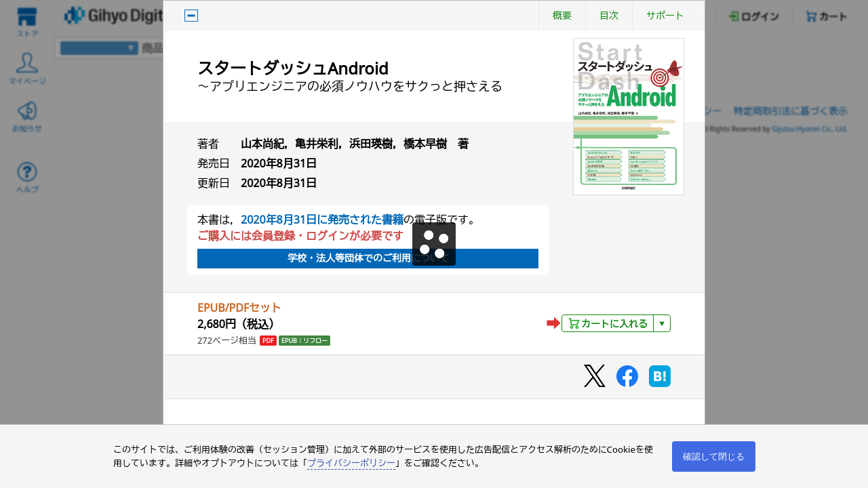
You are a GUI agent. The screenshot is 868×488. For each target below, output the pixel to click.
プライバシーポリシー (351, 463)
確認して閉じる (714, 456)
